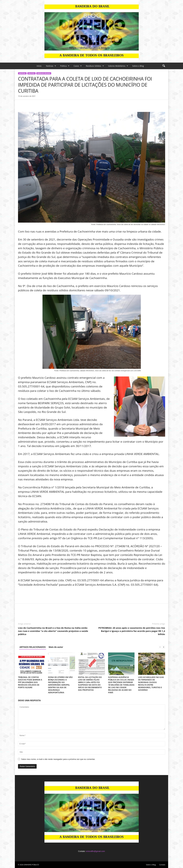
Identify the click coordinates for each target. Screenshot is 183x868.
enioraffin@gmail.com (95, 851)
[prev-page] (160, 647)
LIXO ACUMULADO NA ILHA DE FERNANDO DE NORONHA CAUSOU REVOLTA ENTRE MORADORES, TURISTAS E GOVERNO (151, 684)
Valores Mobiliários (118, 66)
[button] (164, 66)
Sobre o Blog (138, 66)
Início (39, 66)
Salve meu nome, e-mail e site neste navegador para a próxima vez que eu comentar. (58, 759)
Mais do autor (56, 647)
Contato (162, 865)
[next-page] (164, 647)
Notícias (51, 66)
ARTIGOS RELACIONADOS (33, 647)
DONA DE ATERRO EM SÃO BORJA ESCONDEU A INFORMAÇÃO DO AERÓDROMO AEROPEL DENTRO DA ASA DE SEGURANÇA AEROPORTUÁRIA (60, 685)
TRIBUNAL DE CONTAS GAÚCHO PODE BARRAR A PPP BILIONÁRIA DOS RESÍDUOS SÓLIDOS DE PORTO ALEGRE (30, 682)
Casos (78, 66)
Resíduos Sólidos (95, 66)
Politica (65, 66)
